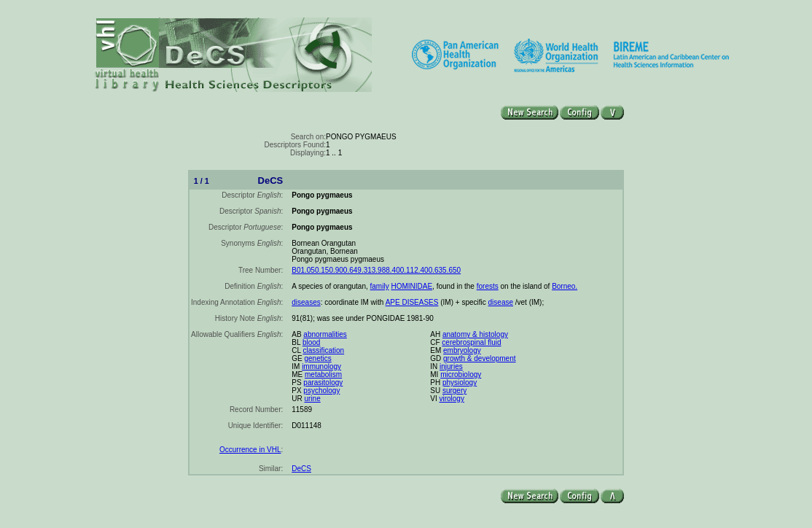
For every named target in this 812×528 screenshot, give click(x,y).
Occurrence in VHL (250, 450)
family (380, 286)
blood (311, 342)
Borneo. (565, 286)
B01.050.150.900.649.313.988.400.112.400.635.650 (376, 270)
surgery (454, 391)
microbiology (461, 374)
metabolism (323, 374)
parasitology (323, 383)
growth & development (480, 358)
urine (312, 399)
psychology (321, 391)
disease (501, 302)
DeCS (301, 469)
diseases (306, 302)
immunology (321, 366)
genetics (317, 358)
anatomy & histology (475, 334)
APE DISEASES (412, 302)
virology (451, 399)
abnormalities (325, 334)
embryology (462, 350)
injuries (451, 366)
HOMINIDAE (411, 286)
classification (323, 350)
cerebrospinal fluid (471, 342)
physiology (460, 383)
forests (488, 286)
